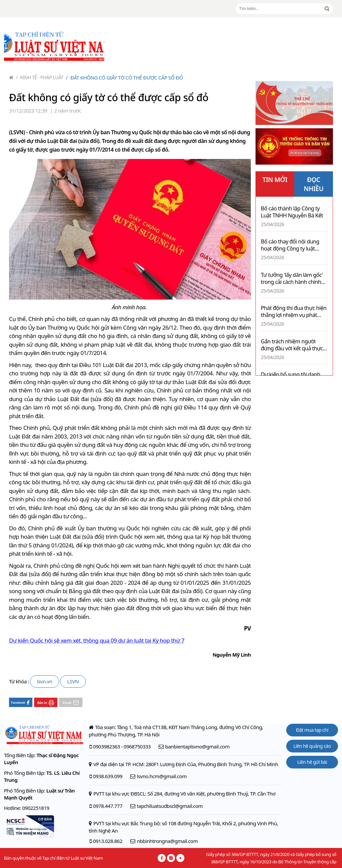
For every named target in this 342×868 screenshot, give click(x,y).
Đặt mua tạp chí (312, 730)
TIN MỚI (275, 180)
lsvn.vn (45, 681)
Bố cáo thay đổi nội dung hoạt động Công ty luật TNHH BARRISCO (290, 245)
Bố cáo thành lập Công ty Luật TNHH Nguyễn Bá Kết (292, 212)
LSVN (73, 681)
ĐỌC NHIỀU (314, 184)
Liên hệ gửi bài (312, 762)
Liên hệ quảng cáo (312, 746)
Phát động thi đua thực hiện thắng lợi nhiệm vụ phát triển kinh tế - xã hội (294, 312)
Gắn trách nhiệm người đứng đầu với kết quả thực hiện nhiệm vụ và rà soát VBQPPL (292, 345)
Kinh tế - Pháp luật (40, 77)
